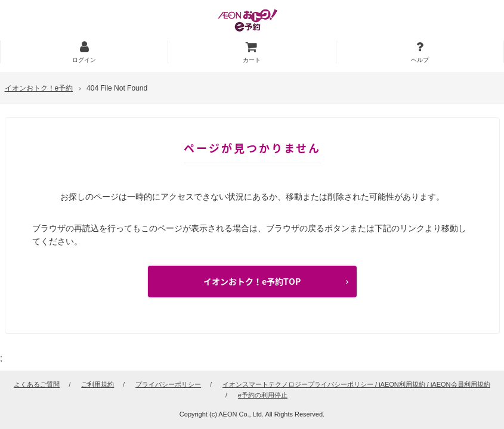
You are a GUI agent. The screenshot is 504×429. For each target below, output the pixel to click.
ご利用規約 (98, 384)
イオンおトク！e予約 (39, 88)
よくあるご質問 (37, 384)
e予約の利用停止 (263, 395)
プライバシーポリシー (168, 384)
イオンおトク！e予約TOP (252, 281)
